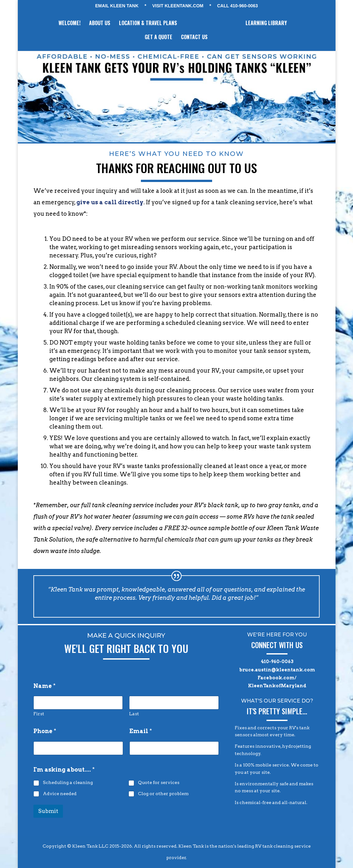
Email (141, 731)
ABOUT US (99, 24)
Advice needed (60, 793)
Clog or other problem (163, 793)
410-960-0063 (277, 661)
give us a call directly (110, 202)
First (39, 714)
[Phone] (78, 748)
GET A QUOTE (159, 38)
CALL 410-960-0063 (238, 6)
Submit (48, 811)
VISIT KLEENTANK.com (178, 6)
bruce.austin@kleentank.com (277, 670)
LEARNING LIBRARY (267, 24)
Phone (45, 731)
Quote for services (159, 782)
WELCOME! (69, 24)
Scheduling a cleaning (68, 782)
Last (134, 714)
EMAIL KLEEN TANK (117, 6)
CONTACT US (194, 38)
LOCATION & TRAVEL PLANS (147, 24)
